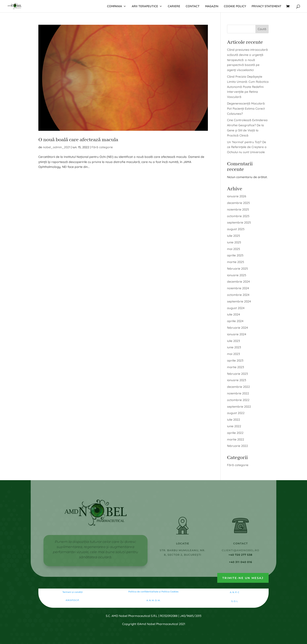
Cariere (174, 6)
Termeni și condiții (73, 592)
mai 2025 (234, 249)
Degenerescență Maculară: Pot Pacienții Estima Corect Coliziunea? (246, 109)
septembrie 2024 (239, 301)
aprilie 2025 (235, 255)
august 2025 (236, 229)
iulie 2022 (234, 420)
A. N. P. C (235, 592)
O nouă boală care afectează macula (78, 140)
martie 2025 (236, 262)
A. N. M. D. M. (153, 600)
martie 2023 (235, 367)
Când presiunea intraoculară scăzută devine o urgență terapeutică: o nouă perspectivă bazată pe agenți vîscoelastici (247, 60)
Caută (262, 29)
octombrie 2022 (238, 400)
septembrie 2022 (239, 407)
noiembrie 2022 (238, 393)
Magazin (212, 6)
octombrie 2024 (238, 295)
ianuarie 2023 (237, 380)
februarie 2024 (237, 328)
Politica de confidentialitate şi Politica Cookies (153, 592)
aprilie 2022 (235, 433)
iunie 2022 (234, 426)
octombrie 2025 (238, 216)
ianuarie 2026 (237, 196)
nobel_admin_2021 (56, 147)
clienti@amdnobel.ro (240, 550)
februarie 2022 (237, 446)
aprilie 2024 (235, 321)
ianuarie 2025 (237, 275)
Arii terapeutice (145, 6)
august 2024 (236, 308)
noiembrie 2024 (238, 288)
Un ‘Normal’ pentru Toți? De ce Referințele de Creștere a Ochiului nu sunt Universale (247, 147)
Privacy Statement (266, 6)
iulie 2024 (234, 314)
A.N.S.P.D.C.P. (72, 600)
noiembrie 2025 (238, 209)
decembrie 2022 (238, 387)
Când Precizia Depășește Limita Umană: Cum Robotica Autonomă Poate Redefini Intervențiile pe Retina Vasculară (248, 87)
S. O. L (235, 601)
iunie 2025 (234, 242)
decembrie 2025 (238, 203)
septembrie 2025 (239, 222)
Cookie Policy (235, 6)
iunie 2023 (234, 347)
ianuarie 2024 (237, 334)
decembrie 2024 (238, 282)
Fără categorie (102, 147)
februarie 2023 (237, 374)
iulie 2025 (234, 236)
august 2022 (236, 413)
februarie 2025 (237, 269)
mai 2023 (233, 354)
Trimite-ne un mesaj (243, 578)
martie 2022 (236, 439)
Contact (193, 6)
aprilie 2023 (235, 361)
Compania (114, 6)
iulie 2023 (233, 341)
